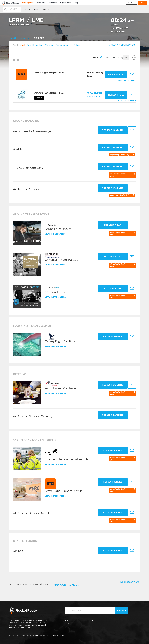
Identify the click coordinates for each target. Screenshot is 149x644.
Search (122, 611)
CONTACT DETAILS (127, 80)
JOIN (142, 3)
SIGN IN (131, 3)
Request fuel (116, 74)
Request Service (113, 336)
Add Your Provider (66, 585)
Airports (36, 9)
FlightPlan (40, 3)
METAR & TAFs (117, 45)
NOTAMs (131, 45)
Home (27, 9)
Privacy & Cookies (58, 636)
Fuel (29, 45)
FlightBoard (65, 3)
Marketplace (27, 3)
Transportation (64, 45)
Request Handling (113, 130)
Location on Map (19, 38)
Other (77, 45)
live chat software (129, 582)
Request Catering (113, 385)
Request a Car (113, 225)
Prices (98, 57)
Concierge (53, 3)
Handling (38, 45)
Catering (49, 45)
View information (56, 234)
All (23, 45)
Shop (76, 3)
